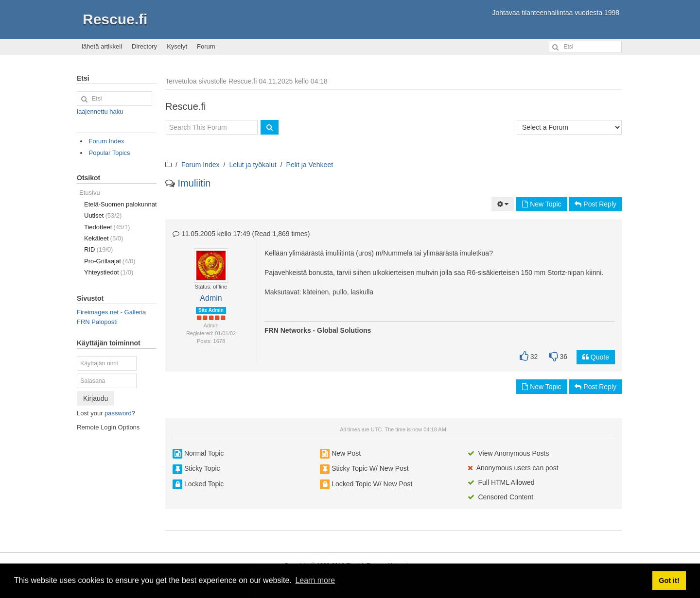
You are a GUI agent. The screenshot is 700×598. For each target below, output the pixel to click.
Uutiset (103, 215)
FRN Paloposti (97, 322)
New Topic (542, 204)
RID (98, 249)
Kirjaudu (96, 398)
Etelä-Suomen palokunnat (120, 204)
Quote (596, 357)
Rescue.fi (115, 19)
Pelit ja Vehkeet (310, 165)
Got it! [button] (669, 581)
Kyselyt (177, 46)
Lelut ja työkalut (253, 165)
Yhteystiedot (109, 272)
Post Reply (595, 204)
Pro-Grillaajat (110, 261)
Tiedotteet (107, 227)
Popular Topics (110, 153)
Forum (206, 46)
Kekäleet (104, 238)
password (118, 413)
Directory (144, 46)
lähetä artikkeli (102, 46)
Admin (211, 298)
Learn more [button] (315, 580)
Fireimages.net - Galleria (111, 312)
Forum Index (201, 165)
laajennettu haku (100, 111)
